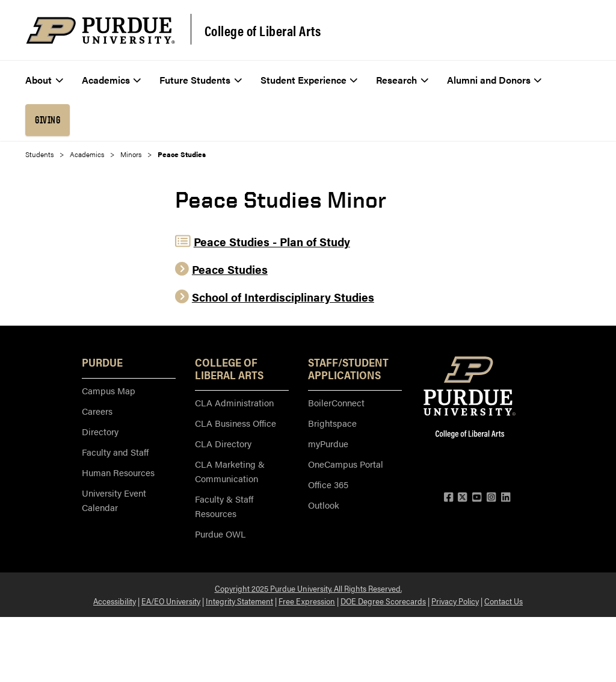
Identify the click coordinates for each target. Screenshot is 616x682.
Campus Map (109, 390)
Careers (97, 411)
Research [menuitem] (402, 80)
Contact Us (504, 601)
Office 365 (328, 484)
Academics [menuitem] (112, 80)
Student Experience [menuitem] (309, 80)
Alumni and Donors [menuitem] (494, 80)
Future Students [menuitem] (201, 80)
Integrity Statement (239, 601)
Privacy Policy (455, 601)
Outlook (324, 505)
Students (39, 154)
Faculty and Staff (115, 452)
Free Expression (307, 601)
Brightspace (332, 423)
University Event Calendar (114, 500)
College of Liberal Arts (263, 31)
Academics (87, 154)
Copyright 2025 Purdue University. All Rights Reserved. (308, 588)
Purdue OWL (220, 534)
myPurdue (328, 443)
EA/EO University (171, 601)
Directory (100, 431)
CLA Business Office (236, 423)
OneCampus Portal (346, 464)
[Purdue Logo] (100, 30)
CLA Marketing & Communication (230, 471)
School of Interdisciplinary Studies (283, 297)
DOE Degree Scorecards (383, 601)
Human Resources (118, 472)
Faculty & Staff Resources (224, 506)
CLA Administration (234, 402)
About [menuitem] (44, 80)
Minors (131, 154)
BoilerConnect (336, 402)
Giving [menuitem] (48, 120)
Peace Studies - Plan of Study (272, 242)
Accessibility (115, 601)
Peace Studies (230, 269)
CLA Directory (223, 443)
